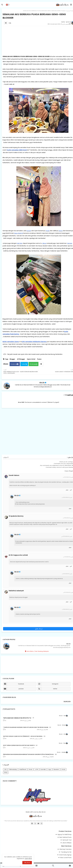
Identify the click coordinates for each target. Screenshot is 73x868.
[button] (2, 5)
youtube (21, 689)
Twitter (23, 364)
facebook (21, 684)
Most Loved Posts (66, 858)
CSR (5, 769)
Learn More (28, 859)
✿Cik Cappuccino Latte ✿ (18, 555)
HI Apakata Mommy (16, 516)
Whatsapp (32, 364)
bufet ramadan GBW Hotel (17, 150)
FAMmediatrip (13, 769)
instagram (55, 684)
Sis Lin (42, 383)
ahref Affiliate (67, 843)
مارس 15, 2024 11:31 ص (67, 536)
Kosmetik (43, 769)
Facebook (13, 364)
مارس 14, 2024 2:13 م (68, 477)
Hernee (69, 243)
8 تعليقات (5, 457)
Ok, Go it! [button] (27, 863)
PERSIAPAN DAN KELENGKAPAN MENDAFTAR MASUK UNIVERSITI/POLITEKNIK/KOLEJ (28, 754)
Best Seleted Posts (65, 837)
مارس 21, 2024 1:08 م (67, 609)
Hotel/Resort (23, 769)
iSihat (5, 773)
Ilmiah (30, 769)
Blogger (12, 359)
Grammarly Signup (65, 855)
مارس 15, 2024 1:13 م (68, 557)
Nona (60, 231)
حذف (67, 490)
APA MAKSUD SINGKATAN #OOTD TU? (17, 718)
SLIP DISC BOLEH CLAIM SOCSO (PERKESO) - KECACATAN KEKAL (23, 736)
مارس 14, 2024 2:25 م (67, 497)
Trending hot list (66, 852)
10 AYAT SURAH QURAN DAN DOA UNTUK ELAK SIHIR (19, 745)
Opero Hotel (31, 359)
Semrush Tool (67, 840)
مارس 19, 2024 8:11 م (68, 592)
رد (70, 490)
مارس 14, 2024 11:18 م (68, 518)
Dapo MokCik (18, 233)
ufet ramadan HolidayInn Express (34, 342)
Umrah (63, 769)
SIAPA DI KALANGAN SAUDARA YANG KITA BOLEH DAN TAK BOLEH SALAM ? (25, 727)
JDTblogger (21, 359)
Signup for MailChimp (64, 834)
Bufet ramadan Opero (11, 342)
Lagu (49, 769)
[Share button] (41, 364)
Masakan (56, 769)
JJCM (36, 769)
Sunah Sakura (14, 475)
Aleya (44, 243)
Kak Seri (19, 243)
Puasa (63, 11)
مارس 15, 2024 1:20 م (67, 574)
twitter (55, 689)
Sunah (29, 231)
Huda (47, 231)
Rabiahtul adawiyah (16, 591)
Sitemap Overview (65, 849)
